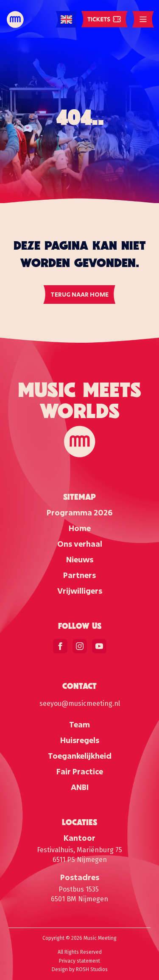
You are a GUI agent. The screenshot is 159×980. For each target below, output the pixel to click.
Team (79, 724)
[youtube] (99, 646)
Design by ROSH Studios (80, 969)
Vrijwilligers (80, 591)
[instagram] (80, 646)
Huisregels (80, 740)
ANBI (80, 787)
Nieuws (80, 559)
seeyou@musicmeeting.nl (80, 703)
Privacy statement (79, 961)
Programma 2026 (79, 512)
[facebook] (60, 646)
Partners (79, 575)
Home (80, 528)
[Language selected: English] (66, 20)
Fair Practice (80, 771)
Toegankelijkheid (80, 756)
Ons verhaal (80, 544)
